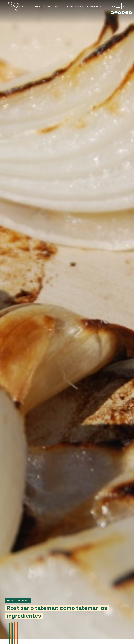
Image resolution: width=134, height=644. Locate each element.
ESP (118, 6)
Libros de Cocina (74, 6)
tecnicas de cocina (18, 601)
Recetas (47, 6)
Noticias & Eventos (93, 6)
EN (114, 6)
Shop (106, 6)
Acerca (38, 6)
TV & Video (59, 6)
